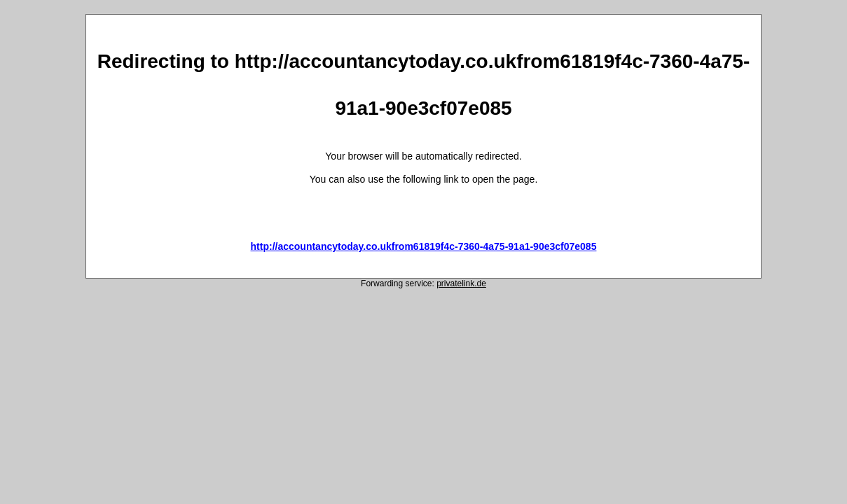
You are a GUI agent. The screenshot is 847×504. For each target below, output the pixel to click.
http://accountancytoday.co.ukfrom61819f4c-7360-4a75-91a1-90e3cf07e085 (424, 246)
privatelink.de (461, 283)
